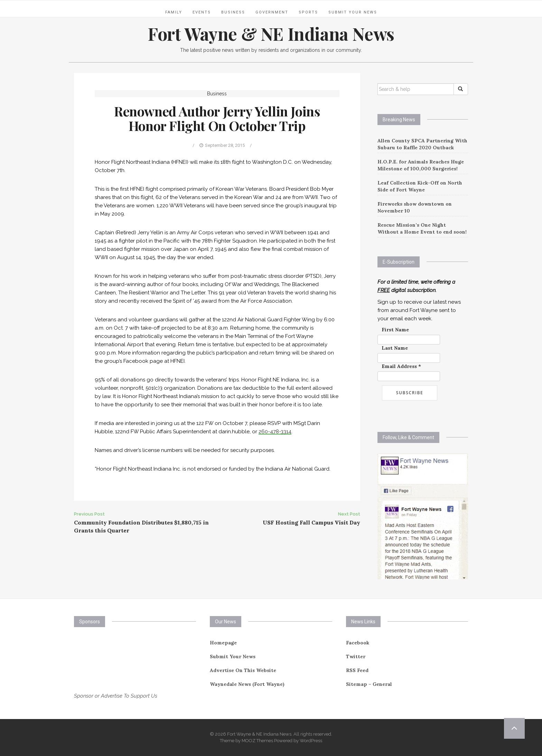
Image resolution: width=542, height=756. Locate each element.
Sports (308, 12)
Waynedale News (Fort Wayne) (247, 684)
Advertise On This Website (243, 670)
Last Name (395, 348)
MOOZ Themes (257, 741)
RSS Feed (357, 670)
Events (202, 12)
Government (272, 12)
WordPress (311, 741)
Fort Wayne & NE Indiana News (271, 34)
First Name (395, 330)
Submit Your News (353, 12)
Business (233, 12)
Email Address (401, 366)
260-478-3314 (275, 432)
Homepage (223, 643)
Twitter (356, 656)
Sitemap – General (369, 684)
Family (174, 12)
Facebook (358, 643)
